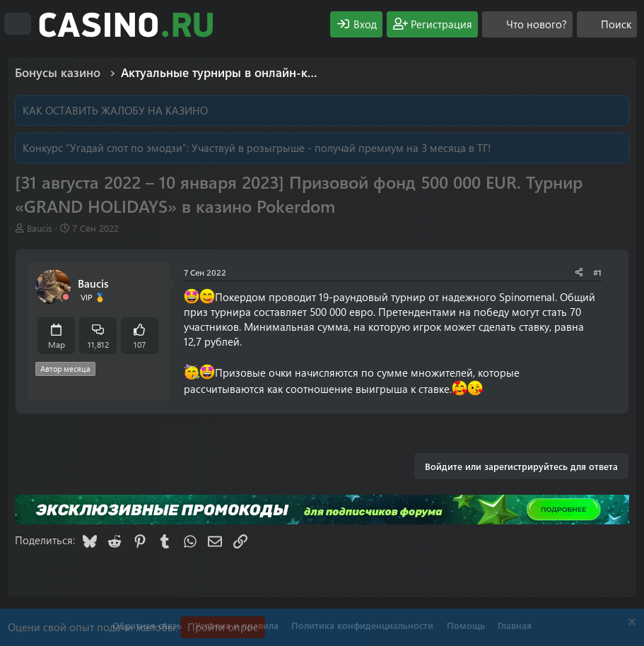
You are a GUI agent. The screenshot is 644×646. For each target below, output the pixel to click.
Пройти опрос (223, 627)
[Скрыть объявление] (630, 624)
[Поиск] (607, 24)
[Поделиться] (579, 272)
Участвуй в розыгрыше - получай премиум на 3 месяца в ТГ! (341, 148)
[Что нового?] (527, 24)
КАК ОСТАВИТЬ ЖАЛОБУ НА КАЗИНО (115, 110)
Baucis (40, 228)
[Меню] (18, 24)
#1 (597, 272)
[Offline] (66, 297)
